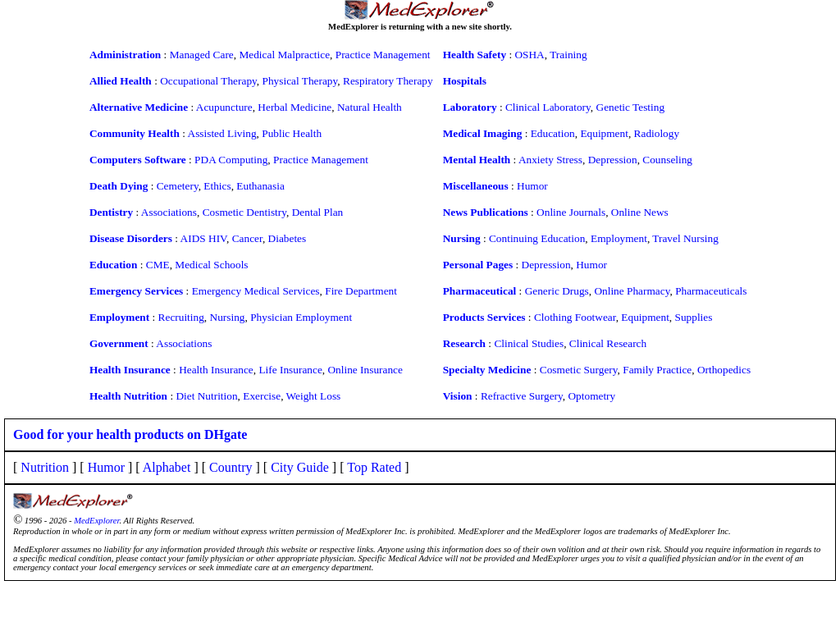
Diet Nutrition (206, 396)
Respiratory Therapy (388, 81)
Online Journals (571, 212)
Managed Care (202, 55)
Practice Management (383, 55)
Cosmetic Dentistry (244, 212)
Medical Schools (211, 265)
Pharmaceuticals (711, 291)
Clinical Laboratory (548, 107)
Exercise (262, 396)
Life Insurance (290, 370)
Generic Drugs (557, 291)
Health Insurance (216, 370)
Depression (613, 160)
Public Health (292, 133)
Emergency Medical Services (256, 291)
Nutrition (45, 467)
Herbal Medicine (294, 107)
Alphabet (167, 467)
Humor (532, 186)
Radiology (657, 133)
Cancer (247, 238)
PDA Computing (231, 160)
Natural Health (370, 107)
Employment (619, 238)
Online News (640, 212)
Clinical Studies (529, 343)
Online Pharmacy (632, 291)
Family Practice (657, 370)
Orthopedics (724, 370)
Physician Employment (301, 317)
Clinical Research (608, 343)
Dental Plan (318, 212)
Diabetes (288, 238)
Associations (169, 212)
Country (231, 467)
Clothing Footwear (575, 317)
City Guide (300, 467)
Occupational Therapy (208, 81)
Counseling (667, 160)
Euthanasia (260, 186)
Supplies (694, 317)
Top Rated (374, 467)
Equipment (604, 133)
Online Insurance (365, 370)
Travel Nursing (685, 238)
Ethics (217, 186)
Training (568, 55)
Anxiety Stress (550, 160)
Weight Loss (314, 396)
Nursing (228, 317)
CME (158, 265)
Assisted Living (222, 133)
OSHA (529, 55)
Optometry (591, 396)
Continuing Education (537, 238)
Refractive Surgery (522, 396)
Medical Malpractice (284, 55)
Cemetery (178, 186)
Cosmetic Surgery (579, 370)
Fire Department (361, 291)
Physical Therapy (300, 81)
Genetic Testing (631, 107)
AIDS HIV (203, 238)
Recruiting (181, 317)
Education (553, 133)
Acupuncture (224, 107)
